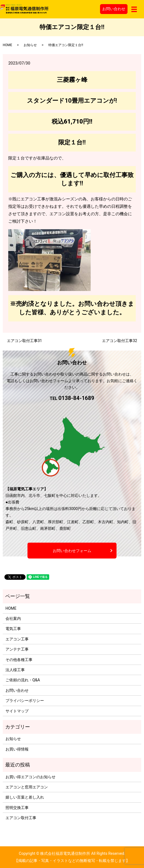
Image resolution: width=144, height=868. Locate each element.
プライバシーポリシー (25, 701)
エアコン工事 (17, 639)
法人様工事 (15, 670)
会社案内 (13, 618)
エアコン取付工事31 (24, 341)
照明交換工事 (17, 808)
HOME (7, 45)
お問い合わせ (114, 9)
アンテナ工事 (17, 649)
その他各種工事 (19, 660)
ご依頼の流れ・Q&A (23, 680)
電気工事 (13, 629)
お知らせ (30, 45)
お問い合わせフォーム (72, 550)
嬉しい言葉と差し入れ (25, 797)
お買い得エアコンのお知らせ (31, 777)
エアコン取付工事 (21, 818)
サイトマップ (17, 711)
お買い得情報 (17, 749)
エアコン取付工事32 (120, 341)
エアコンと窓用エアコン (27, 787)
